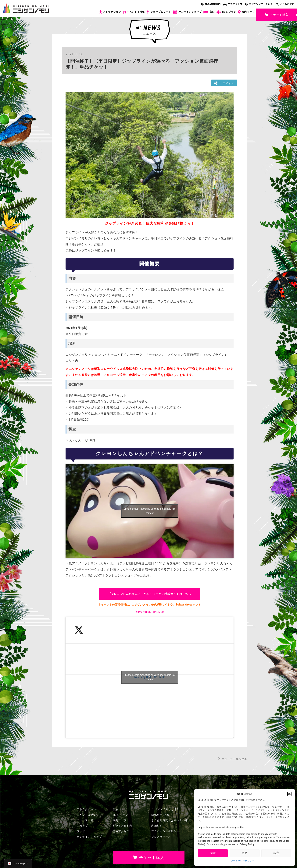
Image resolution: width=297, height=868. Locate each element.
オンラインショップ (187, 12)
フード (81, 831)
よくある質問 (285, 4)
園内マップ (246, 12)
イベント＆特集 (134, 12)
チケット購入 (277, 15)
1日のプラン (226, 12)
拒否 (245, 853)
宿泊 (209, 12)
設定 (276, 853)
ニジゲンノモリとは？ (259, 4)
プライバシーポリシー (243, 861)
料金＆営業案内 (122, 826)
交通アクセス (233, 4)
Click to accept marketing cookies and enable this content (150, 511)
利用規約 (157, 826)
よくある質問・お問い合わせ (169, 820)
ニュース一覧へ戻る (234, 759)
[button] (289, 794)
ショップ (82, 826)
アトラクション (110, 12)
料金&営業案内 (211, 4)
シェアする (224, 83)
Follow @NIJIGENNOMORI (150, 612)
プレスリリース (161, 837)
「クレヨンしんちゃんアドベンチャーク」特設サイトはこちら (150, 594)
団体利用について (163, 815)
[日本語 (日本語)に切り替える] (18, 863)
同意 (213, 853)
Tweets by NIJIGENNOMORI (150, 677)
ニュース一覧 (85, 820)
